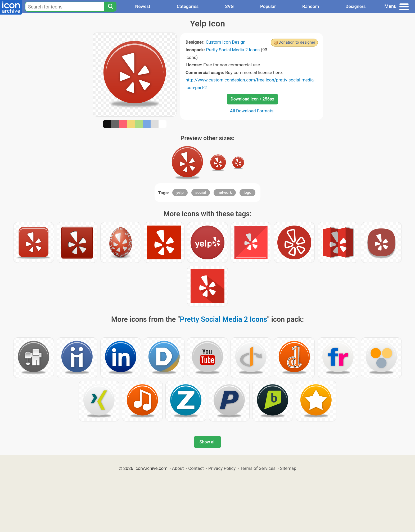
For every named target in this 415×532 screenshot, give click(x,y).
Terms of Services (258, 468)
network (225, 192)
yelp (180, 192)
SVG (229, 6)
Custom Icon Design (225, 42)
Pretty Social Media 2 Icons (233, 50)
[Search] (110, 7)
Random (311, 6)
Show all (207, 442)
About (178, 468)
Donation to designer (297, 42)
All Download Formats (252, 111)
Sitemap (288, 468)
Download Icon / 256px (252, 99)
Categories (188, 6)
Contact (196, 468)
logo (247, 192)
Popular (268, 6)
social (201, 192)
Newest (143, 6)
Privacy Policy (222, 468)
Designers (355, 6)
